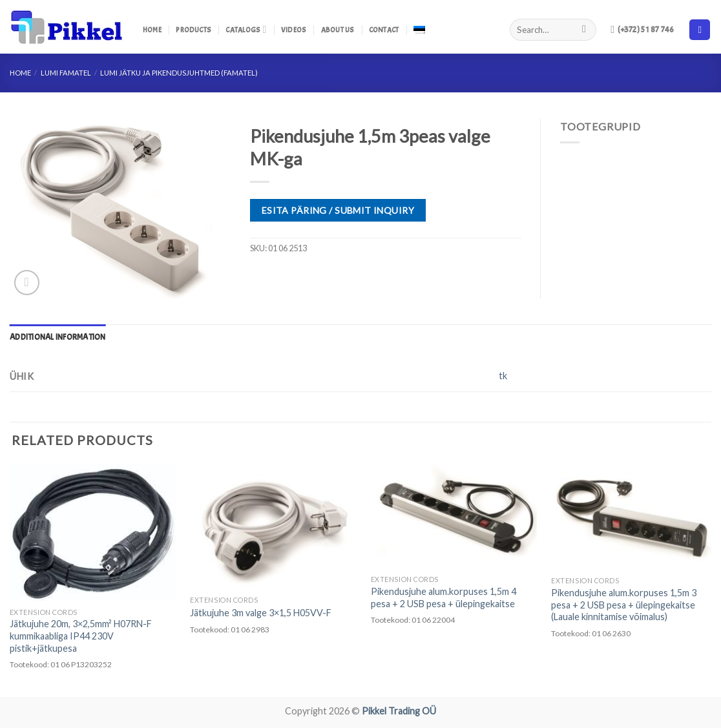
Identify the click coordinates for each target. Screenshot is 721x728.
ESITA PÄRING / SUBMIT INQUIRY (338, 210)
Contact (384, 30)
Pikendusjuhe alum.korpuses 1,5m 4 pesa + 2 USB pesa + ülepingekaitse (444, 598)
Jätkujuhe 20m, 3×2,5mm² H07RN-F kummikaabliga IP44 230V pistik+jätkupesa (81, 636)
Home (152, 30)
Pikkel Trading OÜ (399, 711)
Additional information (58, 337)
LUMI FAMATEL (66, 73)
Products (193, 30)
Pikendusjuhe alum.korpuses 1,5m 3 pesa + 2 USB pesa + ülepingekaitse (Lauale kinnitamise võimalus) (624, 605)
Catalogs (246, 29)
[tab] (58, 337)
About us (338, 30)
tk (503, 376)
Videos (294, 30)
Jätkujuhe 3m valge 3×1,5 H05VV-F (261, 613)
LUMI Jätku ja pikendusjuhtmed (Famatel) (179, 73)
